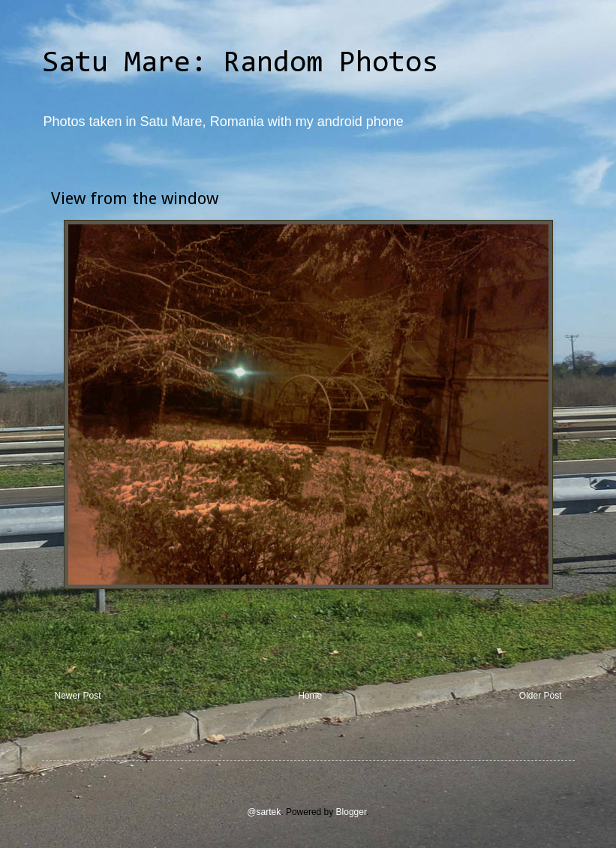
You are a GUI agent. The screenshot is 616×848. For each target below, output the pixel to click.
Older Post (541, 696)
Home (310, 696)
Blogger (352, 812)
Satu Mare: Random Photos (240, 64)
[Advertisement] (308, 649)
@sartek (264, 812)
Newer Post (78, 696)
